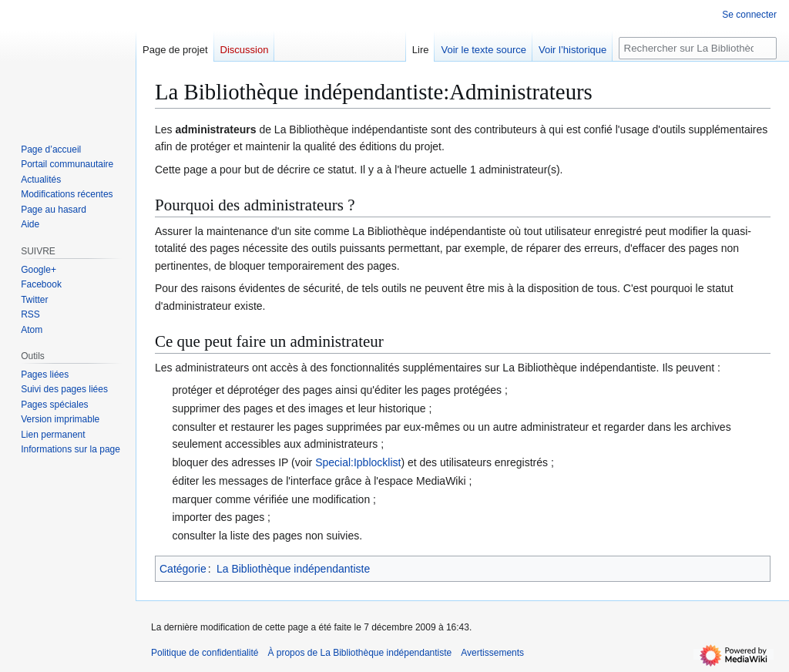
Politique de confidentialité (205, 653)
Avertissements (492, 653)
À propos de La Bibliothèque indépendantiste (359, 653)
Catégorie (183, 569)
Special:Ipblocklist (358, 462)
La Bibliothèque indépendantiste (293, 569)
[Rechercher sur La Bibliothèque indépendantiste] (698, 48)
